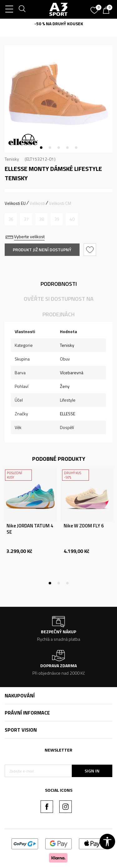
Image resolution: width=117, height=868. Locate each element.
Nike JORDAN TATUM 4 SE (30, 529)
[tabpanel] (58, 99)
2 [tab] (50, 148)
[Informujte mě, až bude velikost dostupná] (11, 219)
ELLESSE (68, 414)
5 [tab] (76, 148)
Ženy (65, 386)
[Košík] (108, 11)
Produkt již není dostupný (42, 250)
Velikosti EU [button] (15, 203)
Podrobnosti (59, 284)
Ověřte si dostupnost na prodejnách (59, 307)
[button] (91, 250)
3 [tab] (59, 148)
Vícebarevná (72, 373)
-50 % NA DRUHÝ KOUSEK (59, 24)
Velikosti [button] (37, 203)
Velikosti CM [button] (60, 203)
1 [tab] (41, 148)
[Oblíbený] (95, 8)
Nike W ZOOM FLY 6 (84, 526)
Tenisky (12, 159)
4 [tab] (67, 148)
